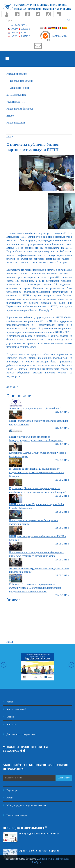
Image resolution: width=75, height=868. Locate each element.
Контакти (9, 724)
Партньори (10, 790)
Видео (10, 116)
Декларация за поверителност (20, 734)
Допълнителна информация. (54, 859)
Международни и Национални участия (24, 805)
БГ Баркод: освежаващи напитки (39, 834)
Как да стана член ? (15, 709)
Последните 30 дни (21, 81)
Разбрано (37, 862)
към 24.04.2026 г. (19, 25)
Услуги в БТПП (15, 102)
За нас (8, 702)
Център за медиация (15, 815)
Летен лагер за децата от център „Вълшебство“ (35, 409)
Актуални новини (17, 74)
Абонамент (64, 778)
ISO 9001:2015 (54, 36)
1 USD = (19, 29)
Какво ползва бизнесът (20, 109)
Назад (10, 136)
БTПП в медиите (16, 95)
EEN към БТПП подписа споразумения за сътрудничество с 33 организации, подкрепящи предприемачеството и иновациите (35, 588)
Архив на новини (20, 88)
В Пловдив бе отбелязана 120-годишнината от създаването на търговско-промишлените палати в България (37, 472)
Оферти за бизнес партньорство (39, 851)
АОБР (8, 798)
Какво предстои (16, 123)
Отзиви (8, 717)
